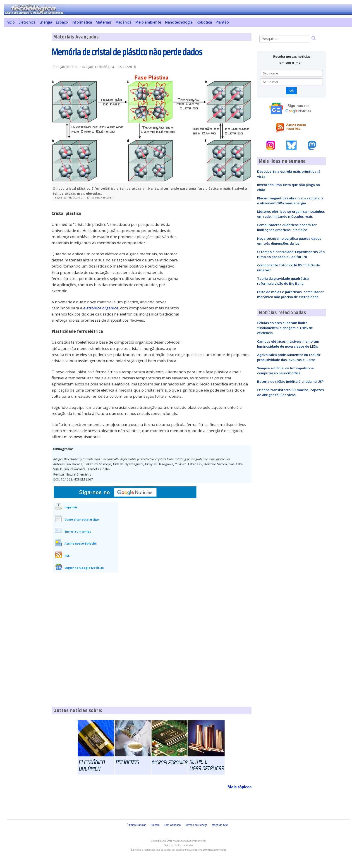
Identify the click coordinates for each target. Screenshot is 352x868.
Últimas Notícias (136, 825)
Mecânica (123, 22)
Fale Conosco (172, 825)
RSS (67, 556)
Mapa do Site (220, 825)
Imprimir (71, 507)
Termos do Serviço (196, 825)
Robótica (204, 22)
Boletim (155, 825)
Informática (82, 22)
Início (10, 22)
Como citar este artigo (82, 519)
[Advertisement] (26, 101)
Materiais (104, 22)
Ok (291, 91)
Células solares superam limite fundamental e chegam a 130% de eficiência (285, 328)
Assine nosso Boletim (81, 543)
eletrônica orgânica (101, 308)
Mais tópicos (239, 787)
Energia (46, 22)
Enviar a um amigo (78, 531)
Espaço (62, 22)
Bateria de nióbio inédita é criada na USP (290, 381)
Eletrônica (27, 22)
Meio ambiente (148, 22)
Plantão (222, 22)
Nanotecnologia (179, 22)
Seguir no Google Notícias (84, 568)
